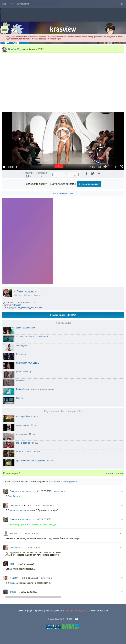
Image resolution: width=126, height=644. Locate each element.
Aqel (12, 564)
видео (20, 295)
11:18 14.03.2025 (26, 564)
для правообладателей (77, 611)
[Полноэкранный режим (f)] (121, 167)
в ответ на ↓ (59, 491)
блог (106, 611)
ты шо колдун (23, 425)
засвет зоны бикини (26, 328)
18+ (123, 4)
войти (53, 482)
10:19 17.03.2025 (43, 491)
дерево (119, 473)
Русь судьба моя (24, 417)
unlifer (14, 578)
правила (39, 611)
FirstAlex (14, 534)
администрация (26, 611)
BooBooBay (15, 49)
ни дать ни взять (24, 452)
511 (29, 176)
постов (30, 295)
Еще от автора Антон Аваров (63, 411)
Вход (4, 4)
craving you (21, 345)
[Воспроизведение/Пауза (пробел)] (4, 167)
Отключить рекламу (89, 184)
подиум (31, 307)
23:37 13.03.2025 (29, 592)
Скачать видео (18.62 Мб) (63, 315)
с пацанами (22, 434)
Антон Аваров (24, 291)
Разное (18, 305)
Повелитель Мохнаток (20, 491)
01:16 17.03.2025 (32, 505)
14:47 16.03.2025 (43, 519)
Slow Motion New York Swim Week (32, 337)
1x (99, 167)
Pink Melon (21, 354)
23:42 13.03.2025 (30, 578)
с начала (108, 473)
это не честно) (23, 443)
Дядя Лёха (13, 496)
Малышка (21, 381)
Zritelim (11, 583)
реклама (60, 611)
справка (49, 611)
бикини (39, 307)
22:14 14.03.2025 (32, 547)
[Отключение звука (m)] (105, 167)
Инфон (69, 619)
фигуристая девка (17, 307)
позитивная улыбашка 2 (28, 363)
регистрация (23, 4)
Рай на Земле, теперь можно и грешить (35, 389)
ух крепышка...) (23, 372)
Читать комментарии (63, 194)
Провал (20, 398)
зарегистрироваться (70, 482)
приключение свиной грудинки (31, 460)
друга (37, 295)
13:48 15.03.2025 (30, 534)
